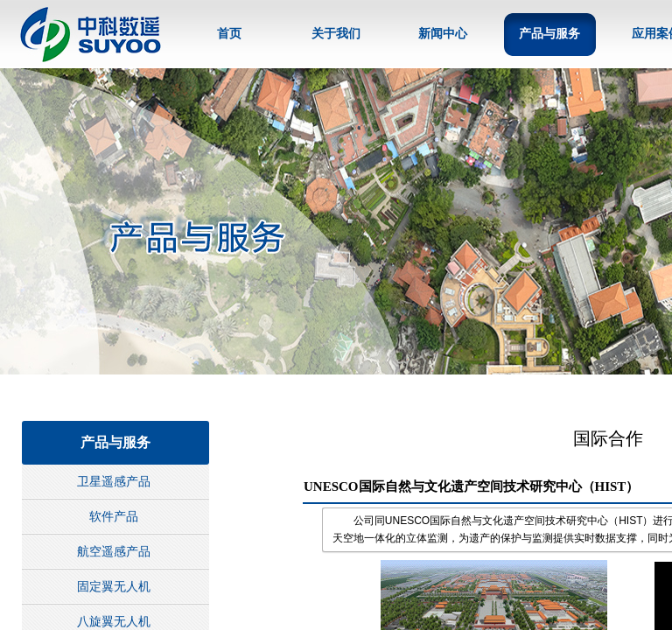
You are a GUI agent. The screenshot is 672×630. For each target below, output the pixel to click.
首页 (229, 34)
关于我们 (336, 34)
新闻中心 (443, 34)
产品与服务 (549, 34)
